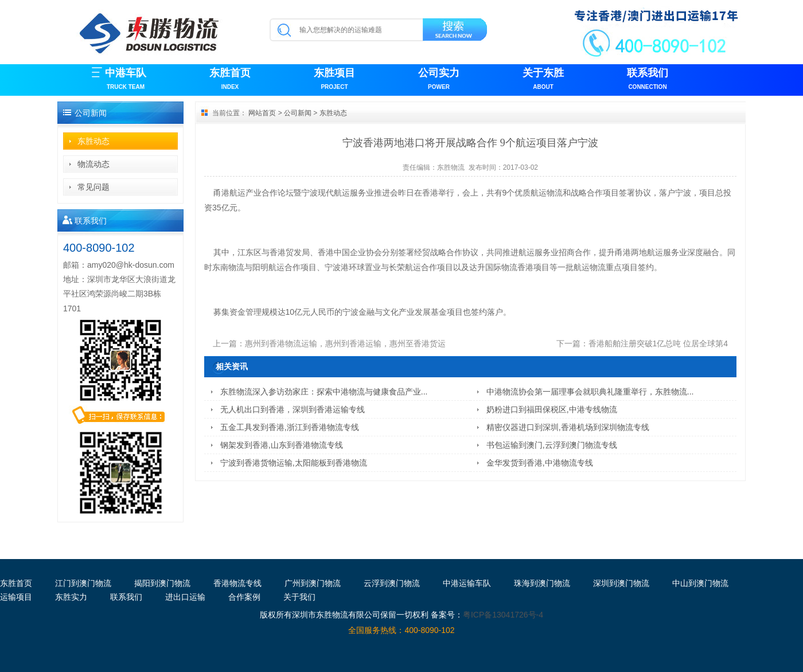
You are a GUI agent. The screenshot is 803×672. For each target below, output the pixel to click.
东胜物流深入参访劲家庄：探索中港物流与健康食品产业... (324, 392)
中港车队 (126, 80)
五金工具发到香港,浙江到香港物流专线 (290, 427)
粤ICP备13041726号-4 (503, 615)
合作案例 (244, 597)
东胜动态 (93, 141)
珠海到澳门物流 (542, 583)
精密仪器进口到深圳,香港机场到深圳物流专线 (568, 427)
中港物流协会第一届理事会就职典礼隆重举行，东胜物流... (590, 392)
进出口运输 (185, 597)
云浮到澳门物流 (392, 583)
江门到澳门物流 (83, 583)
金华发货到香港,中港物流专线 (540, 463)
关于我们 (299, 597)
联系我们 (648, 80)
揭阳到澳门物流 (162, 583)
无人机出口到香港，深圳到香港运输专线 (293, 409)
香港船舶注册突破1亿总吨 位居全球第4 (658, 343)
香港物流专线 (237, 583)
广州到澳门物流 (313, 583)
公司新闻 (298, 113)
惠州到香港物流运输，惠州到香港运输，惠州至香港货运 (345, 343)
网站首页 (262, 113)
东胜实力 (71, 597)
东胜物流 (451, 167)
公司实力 (439, 80)
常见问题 (93, 187)
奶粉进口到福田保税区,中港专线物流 (552, 409)
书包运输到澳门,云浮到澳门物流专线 (552, 445)
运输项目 (16, 597)
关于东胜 (543, 80)
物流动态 (93, 164)
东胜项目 (334, 80)
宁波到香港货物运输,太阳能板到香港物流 (294, 463)
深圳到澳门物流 (621, 583)
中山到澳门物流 (700, 583)
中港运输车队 (467, 583)
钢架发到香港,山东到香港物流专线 (282, 445)
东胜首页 (230, 80)
